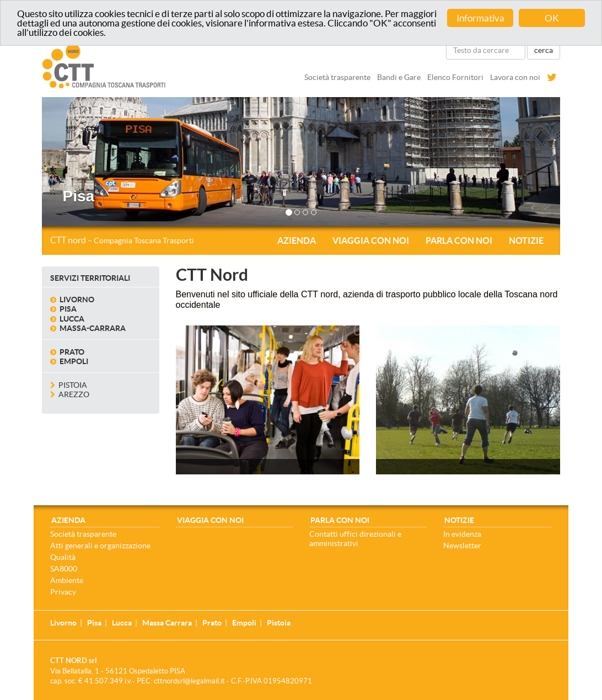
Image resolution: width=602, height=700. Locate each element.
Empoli (74, 361)
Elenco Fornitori (455, 77)
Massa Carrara (167, 623)
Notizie (526, 241)
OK (552, 18)
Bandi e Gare (399, 77)
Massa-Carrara (93, 328)
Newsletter (462, 545)
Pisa (68, 309)
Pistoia (73, 384)
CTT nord (122, 240)
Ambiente (67, 580)
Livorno (77, 299)
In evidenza (462, 533)
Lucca (72, 318)
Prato (72, 351)
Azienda (297, 241)
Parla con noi (459, 241)
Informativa (480, 18)
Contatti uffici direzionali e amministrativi (355, 538)
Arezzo (74, 394)
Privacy (63, 591)
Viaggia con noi (371, 241)
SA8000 (64, 568)
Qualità (63, 557)
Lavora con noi (515, 77)
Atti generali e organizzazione (100, 545)
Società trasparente (337, 77)
